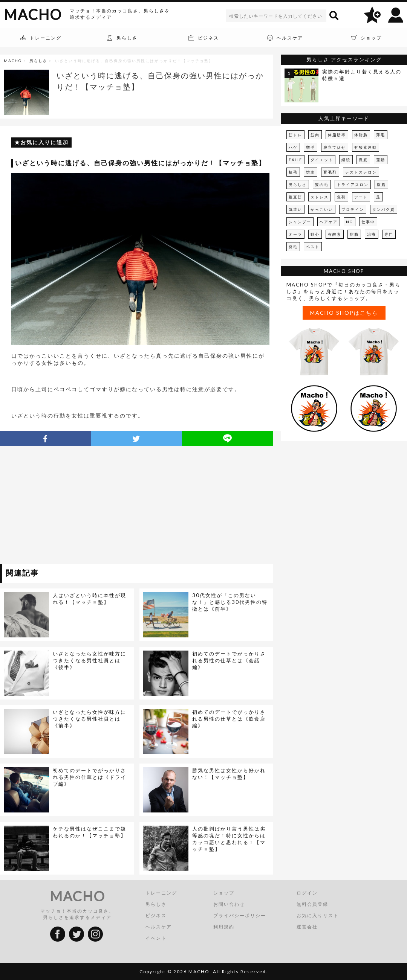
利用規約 (224, 927)
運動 (381, 160)
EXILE (295, 160)
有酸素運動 (366, 147)
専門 (389, 234)
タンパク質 (384, 209)
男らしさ (38, 61)
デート (361, 197)
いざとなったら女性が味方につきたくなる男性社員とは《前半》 (90, 719)
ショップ (224, 893)
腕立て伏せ (335, 147)
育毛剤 (330, 172)
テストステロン (361, 172)
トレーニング (161, 893)
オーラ (295, 234)
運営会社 (307, 927)
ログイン (307, 893)
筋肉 (315, 135)
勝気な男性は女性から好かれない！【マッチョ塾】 (229, 774)
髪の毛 (322, 184)
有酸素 (335, 234)
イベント (156, 938)
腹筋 (381, 184)
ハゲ (293, 147)
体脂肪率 (337, 135)
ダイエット (322, 160)
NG (350, 222)
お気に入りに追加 (44, 142)
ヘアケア (329, 222)
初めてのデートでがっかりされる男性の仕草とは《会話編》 (229, 660)
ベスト (313, 247)
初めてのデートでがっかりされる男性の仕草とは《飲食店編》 (229, 719)
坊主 (311, 172)
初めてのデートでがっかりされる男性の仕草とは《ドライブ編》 (90, 777)
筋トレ (295, 135)
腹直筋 (295, 197)
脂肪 (354, 234)
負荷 (341, 197)
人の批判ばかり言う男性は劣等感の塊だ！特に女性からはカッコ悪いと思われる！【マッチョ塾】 (229, 839)
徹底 (363, 160)
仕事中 (368, 222)
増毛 (311, 147)
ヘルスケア (159, 927)
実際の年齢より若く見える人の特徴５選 (362, 75)
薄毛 (381, 135)
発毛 (293, 247)
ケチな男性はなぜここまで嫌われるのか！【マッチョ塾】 (90, 832)
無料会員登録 (312, 904)
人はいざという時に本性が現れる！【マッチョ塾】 (90, 599)
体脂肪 (361, 135)
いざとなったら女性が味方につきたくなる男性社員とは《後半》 (90, 660)
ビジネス (156, 915)
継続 (346, 160)
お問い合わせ (229, 904)
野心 (315, 234)
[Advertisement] (69, 506)
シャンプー (300, 222)
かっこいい (322, 209)
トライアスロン (353, 184)
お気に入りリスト (318, 915)
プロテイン (353, 209)
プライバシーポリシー (240, 915)
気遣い (295, 209)
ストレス (320, 197)
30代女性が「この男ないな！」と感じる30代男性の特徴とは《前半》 (230, 602)
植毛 (293, 172)
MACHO (33, 14)
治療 (372, 234)
